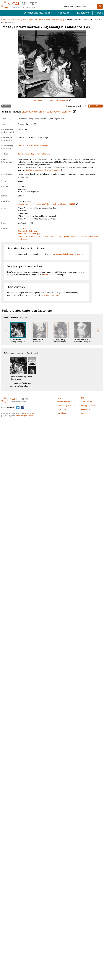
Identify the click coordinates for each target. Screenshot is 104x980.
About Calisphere (64, 402)
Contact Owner (95, 106)
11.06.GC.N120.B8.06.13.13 (28, 228)
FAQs (83, 398)
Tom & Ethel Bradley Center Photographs (50, 20)
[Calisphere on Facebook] (23, 408)
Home (59, 398)
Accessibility (86, 409)
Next (99, 330)
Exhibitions (83, 13)
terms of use (48, 275)
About (99, 13)
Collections (64, 13)
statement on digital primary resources (67, 254)
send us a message (52, 295)
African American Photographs (30, 234)
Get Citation (6, 106)
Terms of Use (87, 402)
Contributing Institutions (38, 13)
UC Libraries (29, 414)
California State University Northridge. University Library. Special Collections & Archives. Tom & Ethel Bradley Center (58, 238)
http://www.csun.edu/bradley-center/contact (43, 170)
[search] (100, 6)
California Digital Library (24, 416)
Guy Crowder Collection (27, 231)
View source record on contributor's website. (47, 112)
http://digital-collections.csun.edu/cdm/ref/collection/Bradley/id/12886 (46, 204)
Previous (5, 330)
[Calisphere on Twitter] (18, 408)
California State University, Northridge (17, 20)
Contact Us (86, 413)
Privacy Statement (89, 406)
